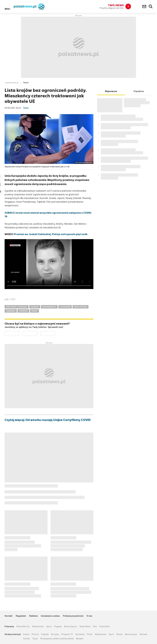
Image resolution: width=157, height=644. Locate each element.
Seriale (26, 639)
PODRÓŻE (23, 311)
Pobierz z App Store (37, 333)
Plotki (90, 634)
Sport (49, 627)
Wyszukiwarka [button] (151, 7)
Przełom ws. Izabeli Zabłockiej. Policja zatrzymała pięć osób (51, 234)
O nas (89, 616)
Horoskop (80, 634)
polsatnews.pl (12, 83)
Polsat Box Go (23, 627)
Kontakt (9, 616)
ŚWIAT (34, 311)
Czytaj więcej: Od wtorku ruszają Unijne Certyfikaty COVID (48, 420)
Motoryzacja (131, 634)
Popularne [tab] (139, 91)
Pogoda (58, 627)
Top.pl (35, 639)
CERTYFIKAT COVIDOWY (17, 307)
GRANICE (35, 307)
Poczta (35, 634)
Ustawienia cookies (50, 616)
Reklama (33, 616)
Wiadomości (38, 627)
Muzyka (80, 639)
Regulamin (21, 616)
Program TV (67, 634)
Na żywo (55, 634)
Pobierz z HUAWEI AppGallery (55, 333)
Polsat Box (104, 627)
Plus (95, 627)
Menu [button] (7, 9)
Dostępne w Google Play (19, 333)
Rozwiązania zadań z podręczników (57, 639)
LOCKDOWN (65, 307)
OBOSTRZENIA (80, 307)
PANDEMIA (11, 311)
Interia (26, 634)
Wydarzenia (101, 634)
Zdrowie (143, 634)
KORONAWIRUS (49, 307)
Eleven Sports (71, 627)
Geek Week (85, 627)
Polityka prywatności (73, 616)
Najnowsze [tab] (111, 91)
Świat (26, 83)
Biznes (120, 634)
